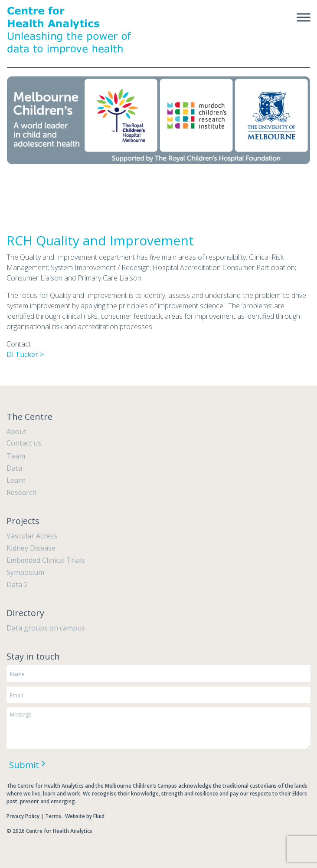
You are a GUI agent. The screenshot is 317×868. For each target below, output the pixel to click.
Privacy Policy (23, 816)
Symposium (25, 572)
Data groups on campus (46, 628)
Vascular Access (32, 536)
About (16, 432)
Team (16, 456)
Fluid (99, 816)
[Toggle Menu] (304, 17)
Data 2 (17, 584)
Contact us (24, 443)
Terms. (54, 816)
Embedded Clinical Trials (46, 560)
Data (14, 468)
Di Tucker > (25, 354)
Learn (16, 480)
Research (21, 492)
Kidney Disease (31, 548)
